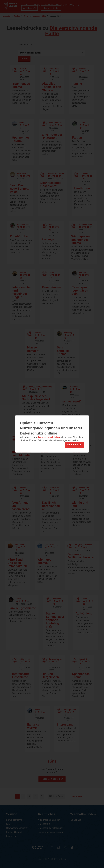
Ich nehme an (74, 445)
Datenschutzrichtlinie (49, 437)
